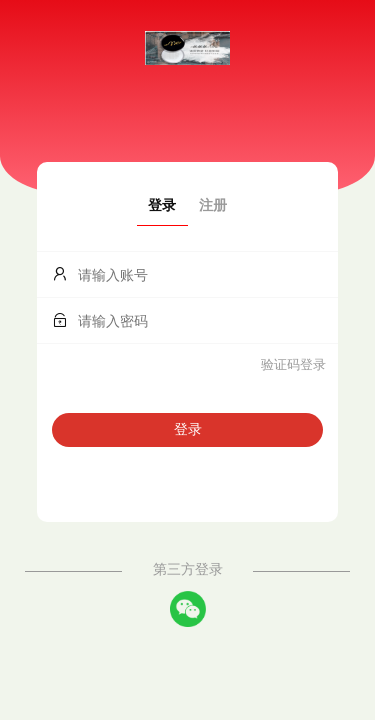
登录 (162, 205)
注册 (213, 205)
